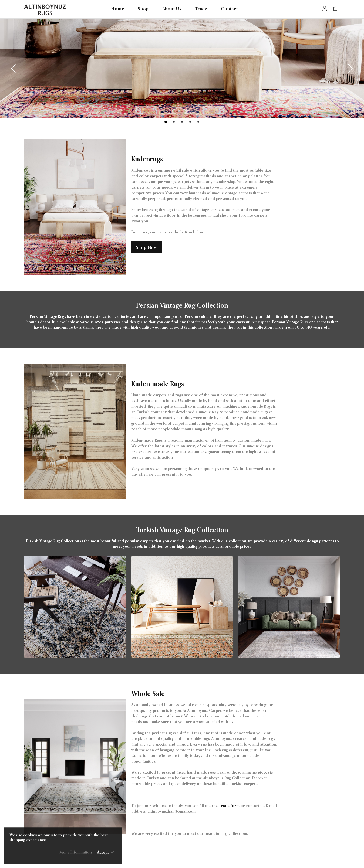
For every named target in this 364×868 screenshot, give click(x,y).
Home (118, 9)
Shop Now (146, 248)
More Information (76, 855)
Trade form (229, 806)
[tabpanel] (182, 68)
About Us (172, 9)
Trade (201, 9)
